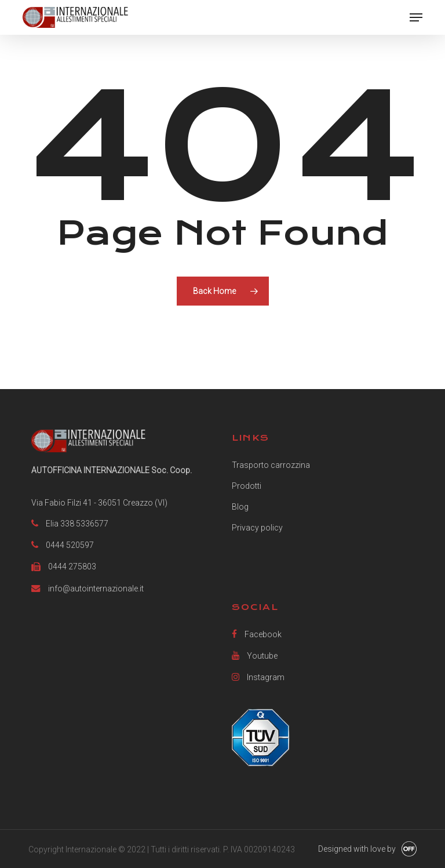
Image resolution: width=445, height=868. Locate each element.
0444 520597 (70, 545)
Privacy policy (257, 528)
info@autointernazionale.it (96, 589)
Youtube (255, 655)
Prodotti (247, 486)
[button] (416, 17)
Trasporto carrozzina (271, 465)
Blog (240, 507)
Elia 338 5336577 (77, 524)
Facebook (257, 634)
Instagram (258, 677)
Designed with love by (357, 849)
